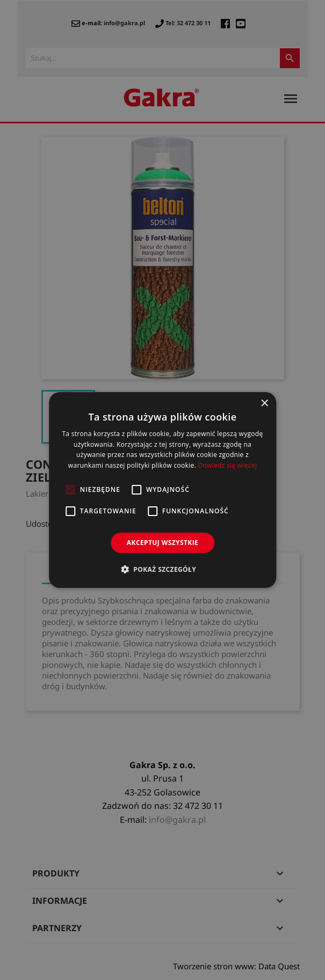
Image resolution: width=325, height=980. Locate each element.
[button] (162, 569)
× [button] (264, 404)
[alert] (162, 490)
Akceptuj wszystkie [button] (162, 543)
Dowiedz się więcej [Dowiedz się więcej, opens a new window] (227, 465)
